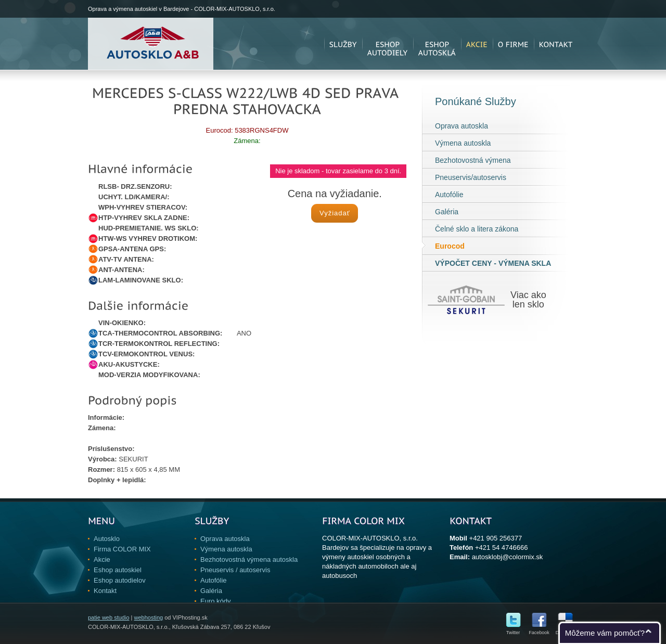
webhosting (148, 617)
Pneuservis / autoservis (235, 570)
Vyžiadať (335, 213)
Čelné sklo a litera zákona (477, 229)
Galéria (447, 212)
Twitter (513, 630)
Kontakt (105, 591)
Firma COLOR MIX (122, 549)
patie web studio (109, 617)
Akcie (102, 559)
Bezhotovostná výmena (473, 160)
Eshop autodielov (120, 580)
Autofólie (449, 195)
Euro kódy (216, 601)
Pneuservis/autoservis (471, 177)
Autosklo (107, 539)
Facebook (539, 630)
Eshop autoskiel (118, 570)
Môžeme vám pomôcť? (605, 633)
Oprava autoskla (462, 126)
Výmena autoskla (463, 143)
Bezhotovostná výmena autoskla (249, 559)
